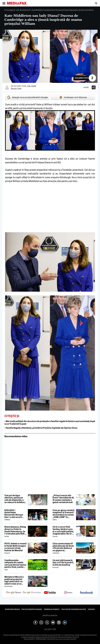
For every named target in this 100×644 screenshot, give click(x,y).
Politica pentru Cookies (32, 609)
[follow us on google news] (14, 593)
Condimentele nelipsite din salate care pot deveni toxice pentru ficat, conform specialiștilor (15, 564)
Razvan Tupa (16, 88)
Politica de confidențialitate (74, 609)
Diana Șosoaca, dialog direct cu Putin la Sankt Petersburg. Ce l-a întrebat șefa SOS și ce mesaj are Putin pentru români (15, 530)
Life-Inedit (32, 86)
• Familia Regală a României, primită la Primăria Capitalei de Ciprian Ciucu (41, 428)
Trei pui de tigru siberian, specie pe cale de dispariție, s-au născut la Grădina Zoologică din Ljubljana (15, 499)
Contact (91, 609)
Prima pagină (10, 10)
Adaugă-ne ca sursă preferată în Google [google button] (27, 97)
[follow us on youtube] (50, 593)
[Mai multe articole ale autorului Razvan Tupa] (7, 87)
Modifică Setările (50, 615)
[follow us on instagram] (68, 593)
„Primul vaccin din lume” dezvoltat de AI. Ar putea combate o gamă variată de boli (63, 499)
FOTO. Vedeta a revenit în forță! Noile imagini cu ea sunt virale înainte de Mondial (15, 547)
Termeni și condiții (52, 609)
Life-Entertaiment (23, 10)
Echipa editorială (12, 609)
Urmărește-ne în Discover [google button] (73, 97)
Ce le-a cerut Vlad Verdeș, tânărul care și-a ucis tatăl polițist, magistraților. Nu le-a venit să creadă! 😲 (63, 530)
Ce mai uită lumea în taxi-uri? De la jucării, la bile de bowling (63, 563)
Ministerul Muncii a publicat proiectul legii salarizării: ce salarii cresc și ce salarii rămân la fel (14, 580)
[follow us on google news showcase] (32, 593)
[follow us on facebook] (86, 593)
